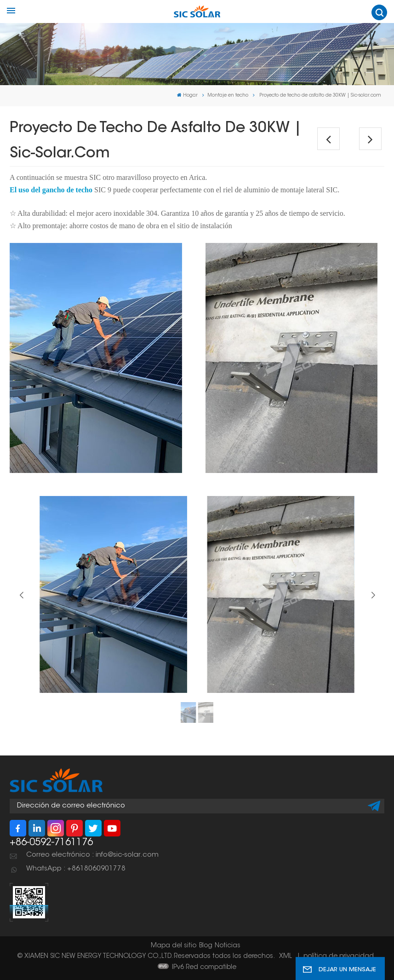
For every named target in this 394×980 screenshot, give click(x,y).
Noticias (228, 946)
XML (286, 957)
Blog (206, 946)
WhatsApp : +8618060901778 (76, 869)
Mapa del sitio (174, 946)
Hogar (187, 95)
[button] (373, 595)
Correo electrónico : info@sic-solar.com (92, 855)
